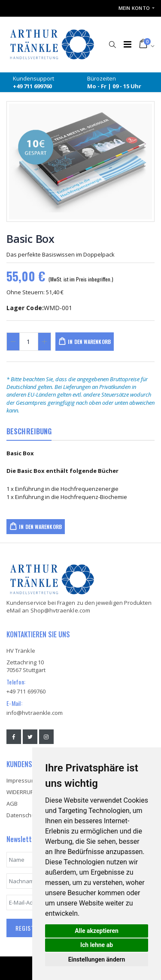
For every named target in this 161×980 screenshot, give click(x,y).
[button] (112, 40)
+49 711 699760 (26, 691)
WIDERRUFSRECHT (30, 792)
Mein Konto (134, 8)
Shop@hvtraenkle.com (60, 610)
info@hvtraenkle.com (35, 713)
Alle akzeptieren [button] (97, 931)
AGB (12, 804)
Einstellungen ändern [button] (97, 959)
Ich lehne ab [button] (97, 945)
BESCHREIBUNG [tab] (29, 431)
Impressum (21, 780)
